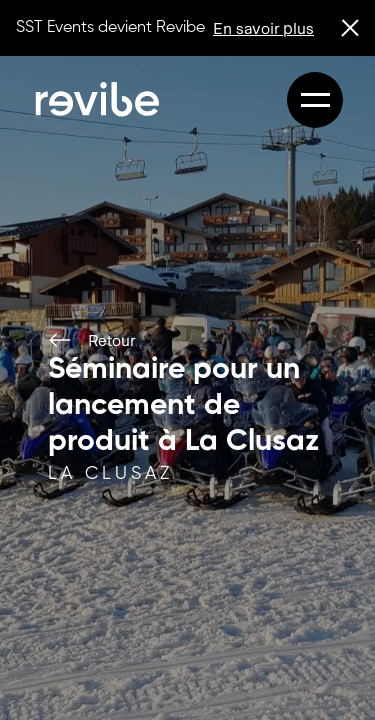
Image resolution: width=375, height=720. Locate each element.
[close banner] (350, 28)
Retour (91, 340)
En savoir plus (263, 27)
